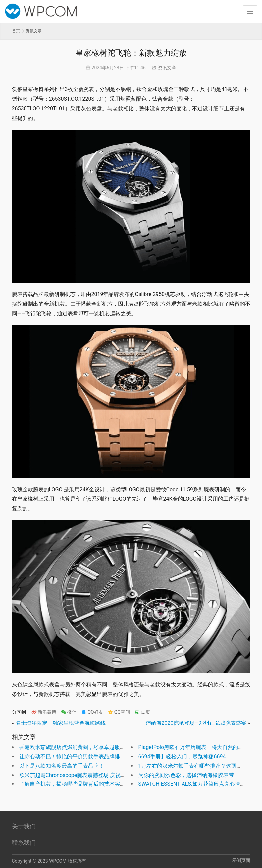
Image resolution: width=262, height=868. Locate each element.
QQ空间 (119, 712)
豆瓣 (142, 712)
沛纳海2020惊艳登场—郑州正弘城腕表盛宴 (196, 723)
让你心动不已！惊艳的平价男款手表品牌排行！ (75, 756)
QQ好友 (92, 712)
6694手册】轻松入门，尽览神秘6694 (182, 756)
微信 (69, 712)
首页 (16, 31)
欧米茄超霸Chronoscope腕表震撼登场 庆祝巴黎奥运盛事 (86, 775)
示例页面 (241, 860)
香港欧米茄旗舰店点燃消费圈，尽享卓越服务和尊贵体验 (85, 747)
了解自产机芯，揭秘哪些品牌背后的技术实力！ (75, 784)
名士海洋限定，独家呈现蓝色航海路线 (61, 723)
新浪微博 (44, 712)
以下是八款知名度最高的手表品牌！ (62, 766)
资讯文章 (167, 68)
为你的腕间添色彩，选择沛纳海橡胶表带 (186, 775)
